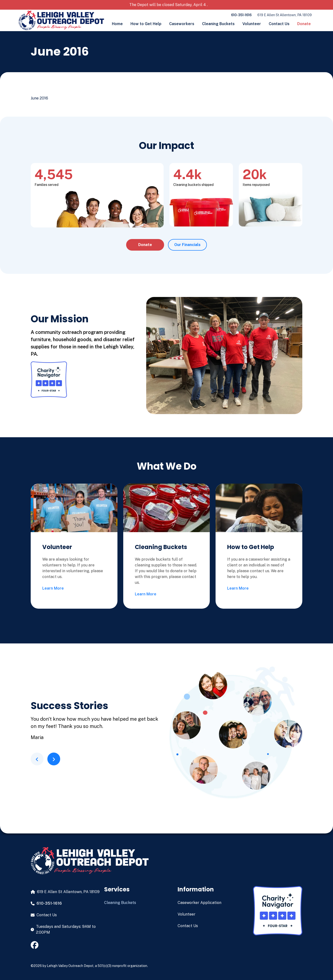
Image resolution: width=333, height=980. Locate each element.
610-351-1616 (241, 15)
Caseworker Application (199, 903)
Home (117, 24)
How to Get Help (146, 24)
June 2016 (39, 98)
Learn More (53, 588)
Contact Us (279, 24)
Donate (304, 24)
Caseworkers (182, 24)
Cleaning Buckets (218, 24)
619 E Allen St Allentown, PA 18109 (285, 15)
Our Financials (187, 245)
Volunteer (252, 24)
